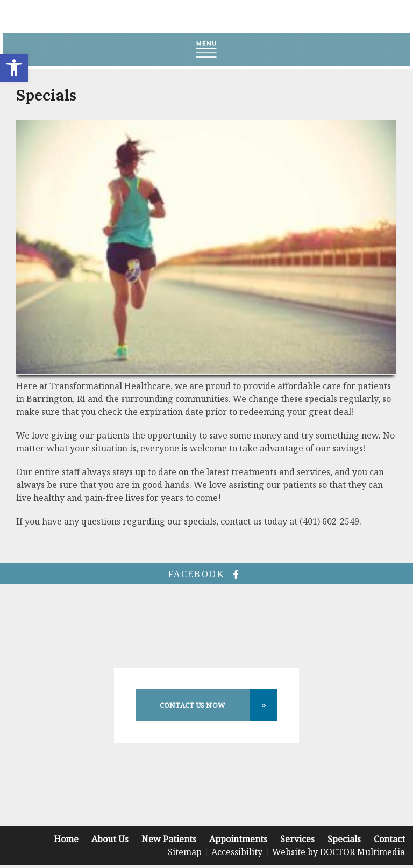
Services (297, 839)
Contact (389, 839)
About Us (110, 839)
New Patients (169, 839)
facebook (206, 574)
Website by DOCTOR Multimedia (339, 852)
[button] (14, 68)
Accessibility (237, 852)
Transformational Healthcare (207, 17)
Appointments (238, 839)
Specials (344, 839)
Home (66, 839)
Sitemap (185, 852)
